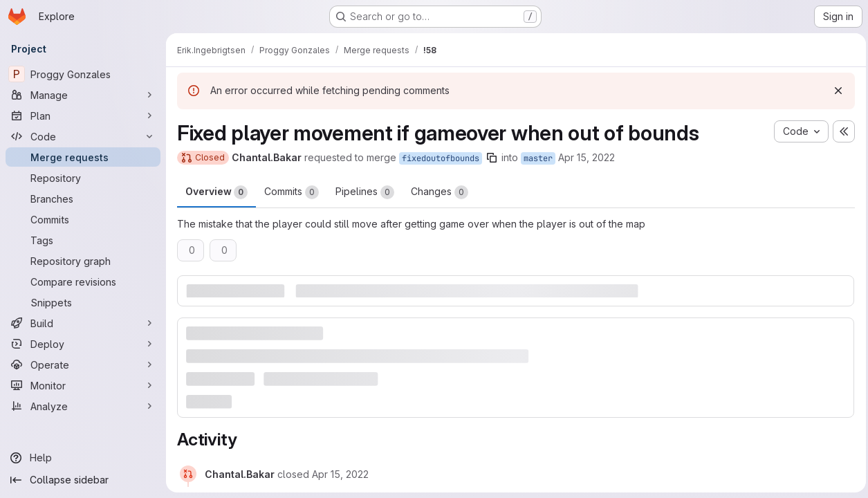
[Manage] (83, 95)
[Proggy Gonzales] (83, 74)
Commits (292, 192)
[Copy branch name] (492, 158)
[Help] (83, 458)
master (538, 158)
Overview (216, 192)
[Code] (83, 136)
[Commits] (83, 219)
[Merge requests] (83, 157)
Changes (440, 192)
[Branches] (83, 199)
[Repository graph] (83, 261)
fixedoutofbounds (441, 158)
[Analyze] (83, 406)
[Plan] (83, 116)
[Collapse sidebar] (83, 480)
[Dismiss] (835, 91)
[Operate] (83, 365)
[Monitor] (83, 385)
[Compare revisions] (83, 282)
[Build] (83, 323)
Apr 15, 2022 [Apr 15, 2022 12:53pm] (587, 157)
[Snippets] (83, 302)
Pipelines (365, 192)
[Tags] (83, 240)
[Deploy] (83, 344)
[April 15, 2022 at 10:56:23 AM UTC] (340, 474)
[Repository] (83, 178)
